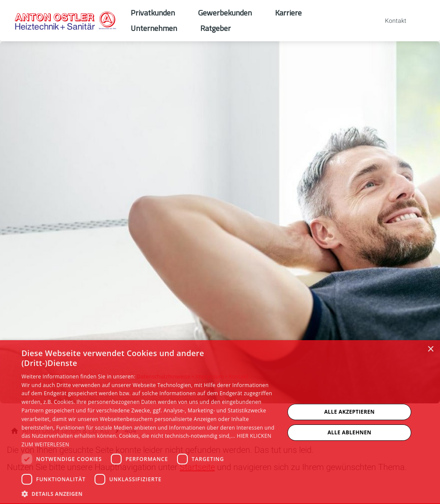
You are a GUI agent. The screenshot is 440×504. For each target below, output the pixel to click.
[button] (149, 493)
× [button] (430, 349)
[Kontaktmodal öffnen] (390, 21)
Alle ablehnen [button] (349, 432)
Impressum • (212, 376)
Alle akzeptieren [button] (349, 412)
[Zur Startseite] (65, 21)
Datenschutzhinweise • (166, 376)
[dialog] (220, 422)
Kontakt (238, 376)
